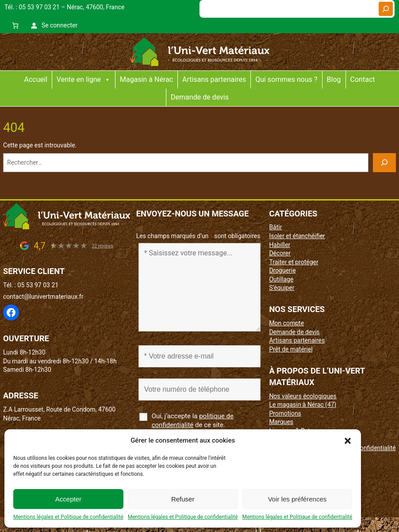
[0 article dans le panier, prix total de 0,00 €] (15, 25)
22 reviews (103, 246)
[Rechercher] (386, 9)
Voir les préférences (297, 499)
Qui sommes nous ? (286, 79)
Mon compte (286, 323)
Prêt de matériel (291, 349)
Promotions (285, 413)
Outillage (281, 279)
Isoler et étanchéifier (297, 236)
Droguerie (282, 270)
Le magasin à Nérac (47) (303, 405)
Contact (363, 79)
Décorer (280, 253)
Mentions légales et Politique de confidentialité (68, 517)
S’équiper (282, 288)
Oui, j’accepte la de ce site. (193, 420)
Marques (281, 422)
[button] (348, 441)
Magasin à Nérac (146, 79)
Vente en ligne (84, 80)
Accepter (68, 499)
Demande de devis (200, 97)
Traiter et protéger (293, 262)
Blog (334, 79)
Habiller (280, 245)
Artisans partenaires (214, 79)
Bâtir (275, 227)
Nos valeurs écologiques (303, 396)
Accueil (36, 79)
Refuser (183, 499)
